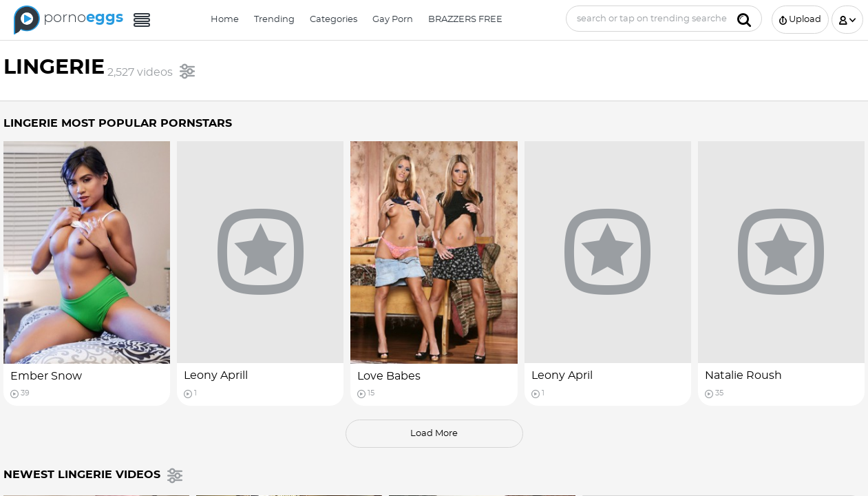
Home (225, 20)
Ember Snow (46, 376)
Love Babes (389, 376)
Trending (274, 20)
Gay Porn (393, 20)
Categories (334, 20)
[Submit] (744, 19)
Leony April (562, 375)
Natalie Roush (743, 375)
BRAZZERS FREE (465, 20)
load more (434, 434)
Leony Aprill (216, 375)
